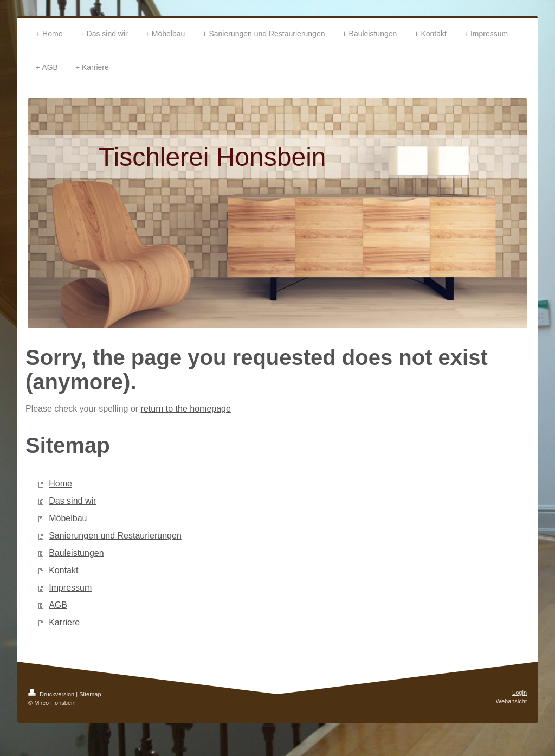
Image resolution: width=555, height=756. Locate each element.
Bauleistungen (76, 553)
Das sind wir (72, 501)
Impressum (70, 588)
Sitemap (90, 694)
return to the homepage (186, 409)
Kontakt (63, 570)
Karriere (64, 622)
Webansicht (511, 701)
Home (60, 483)
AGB (58, 605)
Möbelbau (68, 518)
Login (519, 693)
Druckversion (52, 694)
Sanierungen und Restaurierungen (115, 536)
